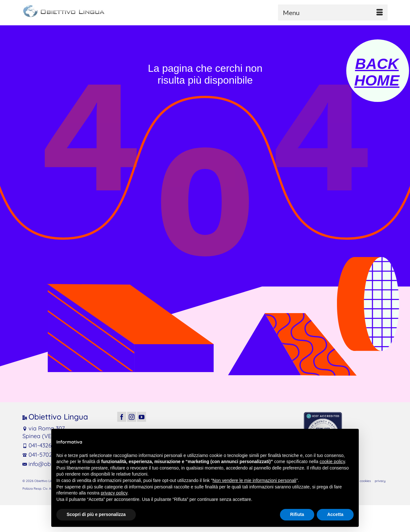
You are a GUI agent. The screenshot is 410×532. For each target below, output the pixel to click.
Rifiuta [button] (297, 514)
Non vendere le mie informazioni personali (254, 480)
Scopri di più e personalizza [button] (96, 514)
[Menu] (333, 12)
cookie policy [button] (332, 461)
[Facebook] (122, 417)
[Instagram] (132, 417)
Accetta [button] (335, 514)
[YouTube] (142, 417)
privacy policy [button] (114, 493)
